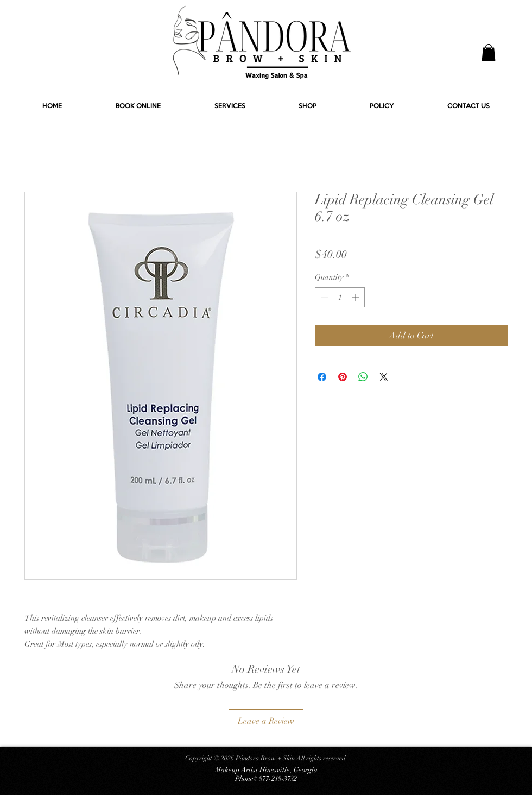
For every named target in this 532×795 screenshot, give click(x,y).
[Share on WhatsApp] (363, 377)
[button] (489, 52)
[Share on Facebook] (322, 377)
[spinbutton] (340, 297)
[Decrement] (323, 297)
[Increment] (356, 297)
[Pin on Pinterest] (343, 377)
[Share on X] (384, 377)
